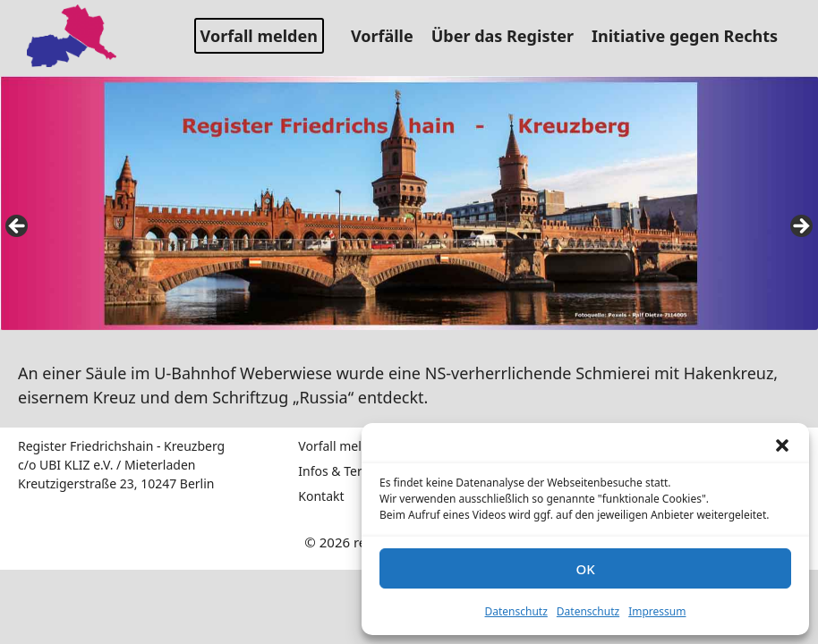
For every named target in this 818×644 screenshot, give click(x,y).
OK (585, 569)
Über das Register (509, 36)
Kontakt (321, 496)
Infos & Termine (345, 471)
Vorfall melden (259, 36)
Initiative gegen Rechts (691, 36)
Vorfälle (389, 36)
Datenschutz (516, 611)
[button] (782, 445)
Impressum (657, 611)
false (18, 227)
